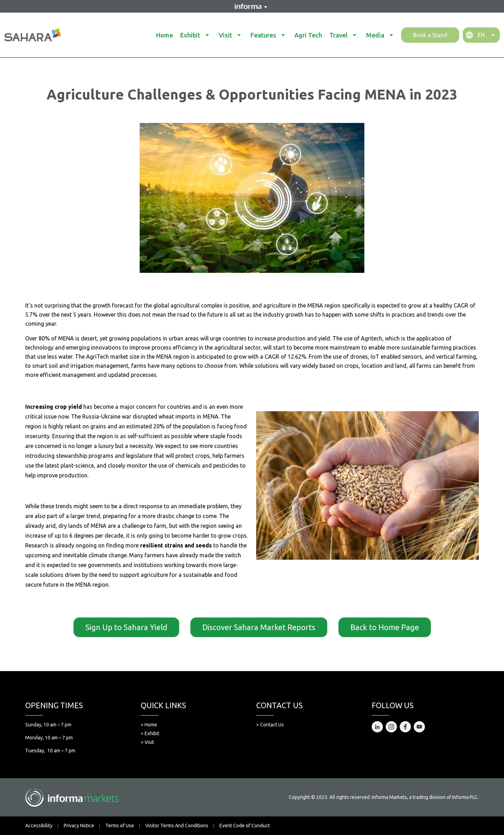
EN (481, 35)
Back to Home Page (385, 627)
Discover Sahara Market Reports (259, 627)
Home (164, 35)
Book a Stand (430, 35)
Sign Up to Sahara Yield (126, 627)
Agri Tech (308, 35)
